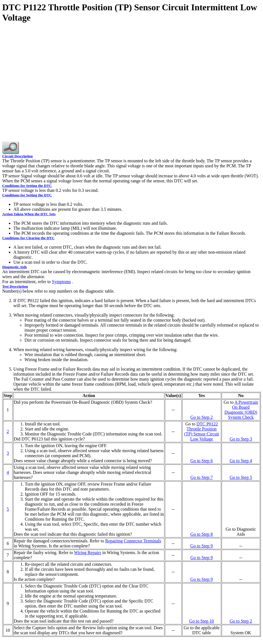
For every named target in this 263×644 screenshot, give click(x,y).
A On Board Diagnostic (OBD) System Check (241, 410)
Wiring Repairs (88, 553)
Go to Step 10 (202, 621)
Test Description (15, 286)
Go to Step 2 (202, 417)
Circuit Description (18, 156)
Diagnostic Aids (15, 267)
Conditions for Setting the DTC (27, 186)
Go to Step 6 (202, 461)
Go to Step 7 (202, 477)
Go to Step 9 (202, 546)
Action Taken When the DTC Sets (29, 214)
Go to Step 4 (241, 461)
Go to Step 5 (241, 477)
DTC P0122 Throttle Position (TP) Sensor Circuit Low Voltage (201, 431)
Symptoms (61, 282)
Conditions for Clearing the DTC (28, 238)
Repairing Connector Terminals (133, 541)
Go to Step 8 (202, 534)
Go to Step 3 (241, 439)
